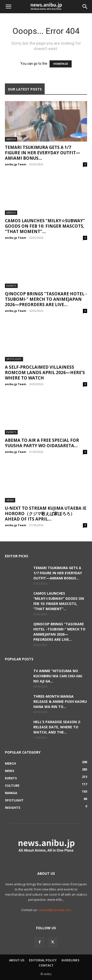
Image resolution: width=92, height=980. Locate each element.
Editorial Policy (43, 960)
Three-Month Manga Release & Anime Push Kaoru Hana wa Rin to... (60, 701)
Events (11, 286)
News (10, 500)
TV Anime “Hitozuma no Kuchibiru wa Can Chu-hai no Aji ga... (58, 676)
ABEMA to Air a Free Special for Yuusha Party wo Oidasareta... (42, 443)
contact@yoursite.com (55, 910)
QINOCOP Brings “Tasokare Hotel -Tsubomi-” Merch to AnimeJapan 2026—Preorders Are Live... (46, 299)
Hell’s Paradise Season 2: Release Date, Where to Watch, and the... (57, 727)
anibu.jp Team (15, 164)
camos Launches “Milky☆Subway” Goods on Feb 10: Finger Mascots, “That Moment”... (45, 226)
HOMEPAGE (61, 64)
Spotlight (14, 359)
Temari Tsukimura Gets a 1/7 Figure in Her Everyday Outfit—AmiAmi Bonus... (43, 153)
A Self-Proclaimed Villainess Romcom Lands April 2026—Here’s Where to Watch (45, 372)
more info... (56, 900)
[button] (8, 7)
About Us (17, 960)
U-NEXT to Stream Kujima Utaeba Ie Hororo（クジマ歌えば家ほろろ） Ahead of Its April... (46, 514)
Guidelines (70, 960)
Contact (46, 965)
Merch (11, 139)
